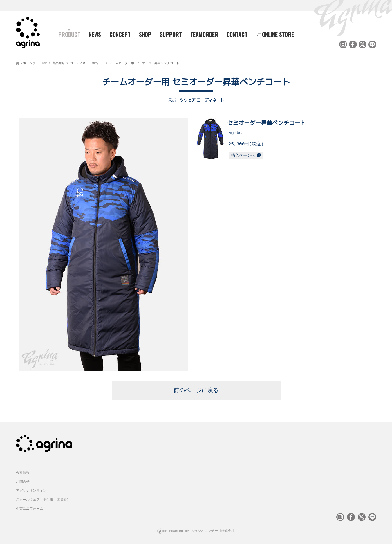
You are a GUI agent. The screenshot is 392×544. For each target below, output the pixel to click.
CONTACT (237, 34)
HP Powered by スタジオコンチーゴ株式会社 (199, 528)
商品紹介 (59, 62)
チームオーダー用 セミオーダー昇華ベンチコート (144, 62)
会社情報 (23, 471)
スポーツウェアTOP (34, 62)
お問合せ (23, 480)
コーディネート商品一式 (87, 62)
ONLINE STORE (275, 34)
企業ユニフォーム (30, 507)
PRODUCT (67, 34)
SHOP (145, 34)
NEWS (95, 34)
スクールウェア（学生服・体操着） (43, 498)
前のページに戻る (196, 389)
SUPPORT (171, 34)
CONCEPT (120, 34)
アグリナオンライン (31, 489)
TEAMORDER (204, 34)
